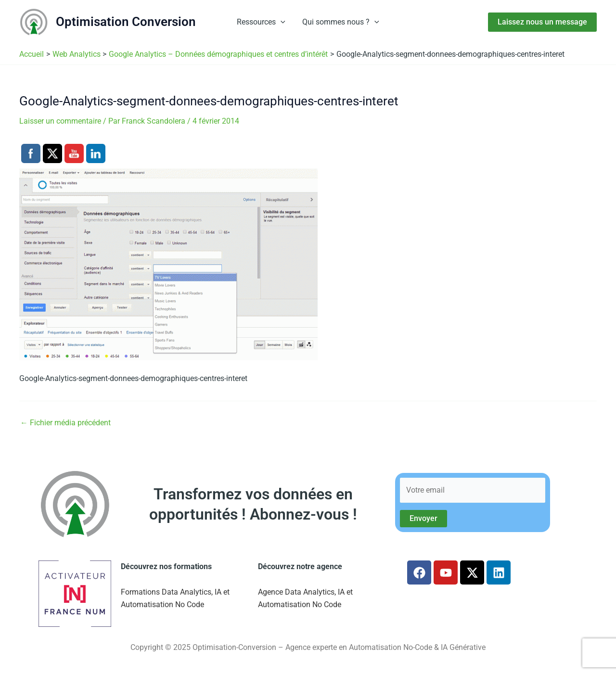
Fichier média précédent (65, 423)
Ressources (262, 22)
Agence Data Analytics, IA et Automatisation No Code (305, 598)
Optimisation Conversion (126, 22)
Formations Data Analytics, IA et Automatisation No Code (175, 598)
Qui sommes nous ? (340, 22)
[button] (282, 22)
